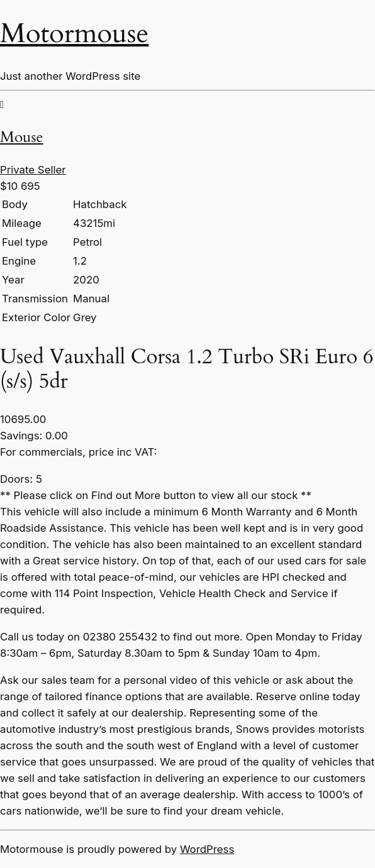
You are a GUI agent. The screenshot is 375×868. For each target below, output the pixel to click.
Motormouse (74, 34)
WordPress (207, 849)
